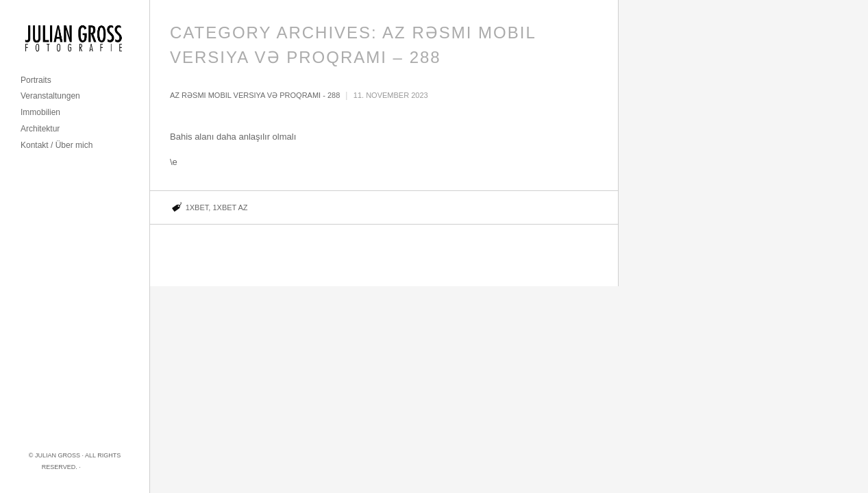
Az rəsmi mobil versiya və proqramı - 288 (255, 95)
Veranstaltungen (50, 96)
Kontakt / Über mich (57, 145)
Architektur (40, 129)
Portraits (36, 80)
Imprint (95, 467)
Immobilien (40, 112)
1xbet (197, 207)
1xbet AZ (230, 207)
